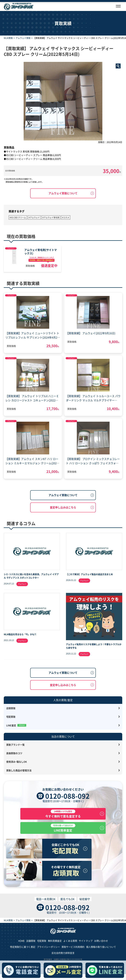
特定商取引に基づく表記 (23, 947)
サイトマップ (86, 941)
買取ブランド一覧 (15, 745)
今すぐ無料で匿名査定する (63, 814)
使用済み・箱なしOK (17, 762)
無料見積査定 (55, 941)
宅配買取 (11, 717)
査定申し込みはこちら (63, 507)
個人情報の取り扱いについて (101, 947)
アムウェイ (11, 248)
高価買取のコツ (14, 753)
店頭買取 (11, 708)
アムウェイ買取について (63, 193)
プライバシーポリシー (48, 947)
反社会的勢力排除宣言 (63, 953)
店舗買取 (31, 941)
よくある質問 (70, 941)
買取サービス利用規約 (73, 947)
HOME (21, 941)
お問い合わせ (101, 941)
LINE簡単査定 (63, 828)
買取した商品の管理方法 (19, 770)
